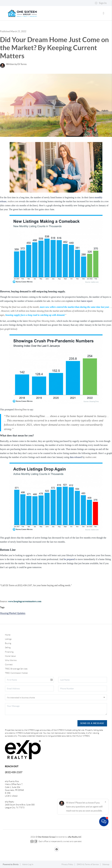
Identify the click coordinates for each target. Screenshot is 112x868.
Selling (8, 647)
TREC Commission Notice (16, 673)
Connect (9, 665)
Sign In (101, 3)
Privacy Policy (67, 864)
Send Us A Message (92, 723)
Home (8, 635)
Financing (9, 652)
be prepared (69, 559)
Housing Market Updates (13, 613)
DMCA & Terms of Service (88, 864)
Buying (8, 643)
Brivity (16, 864)
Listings (8, 639)
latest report (87, 301)
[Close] (105, 840)
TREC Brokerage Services (16, 669)
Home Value (10, 656)
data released (76, 457)
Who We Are (11, 660)
